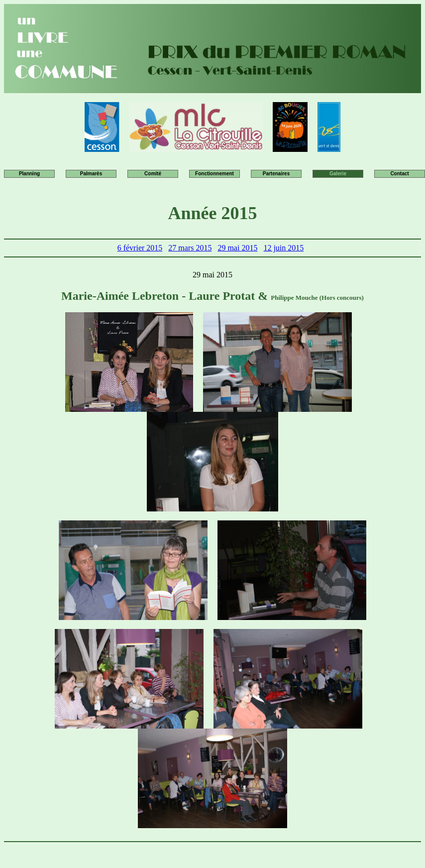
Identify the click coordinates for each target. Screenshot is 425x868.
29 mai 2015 (237, 248)
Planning (29, 174)
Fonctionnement (214, 174)
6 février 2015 (140, 248)
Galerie (338, 174)
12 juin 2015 (283, 248)
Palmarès (91, 174)
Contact (399, 174)
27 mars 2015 (190, 248)
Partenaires (276, 174)
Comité (153, 174)
